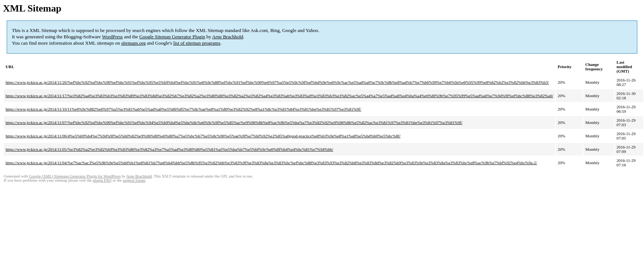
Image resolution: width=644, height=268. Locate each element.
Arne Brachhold (227, 37)
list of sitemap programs (197, 43)
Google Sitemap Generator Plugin (172, 37)
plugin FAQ (102, 180)
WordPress (112, 37)
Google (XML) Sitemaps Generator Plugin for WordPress (75, 176)
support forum (134, 180)
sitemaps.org (133, 43)
